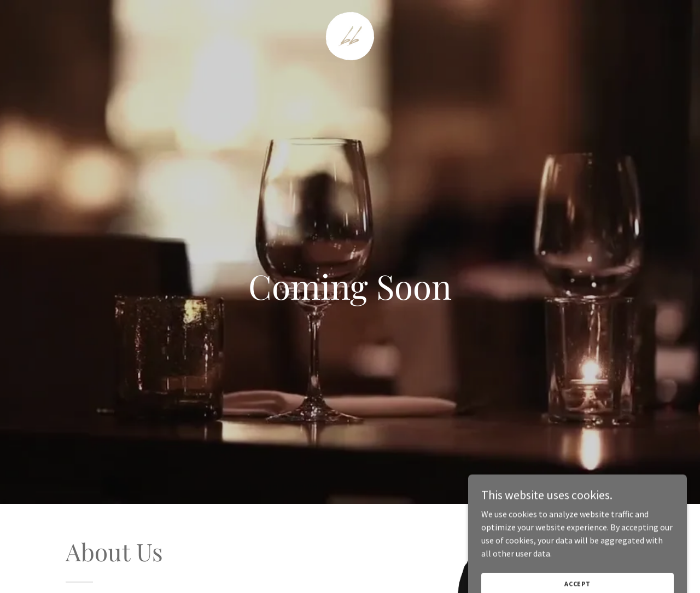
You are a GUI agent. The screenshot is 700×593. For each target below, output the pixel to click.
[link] (350, 35)
